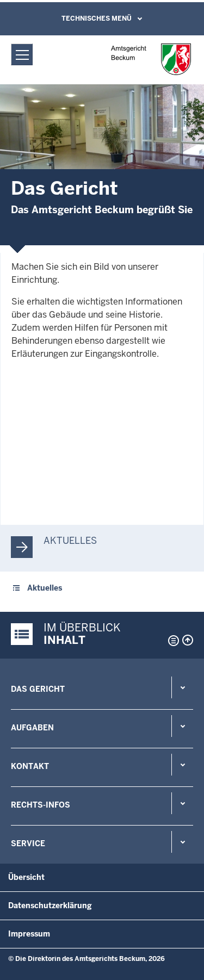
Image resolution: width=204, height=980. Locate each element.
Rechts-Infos (41, 805)
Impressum (29, 934)
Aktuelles (70, 541)
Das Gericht (38, 689)
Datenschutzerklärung (50, 905)
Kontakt (30, 766)
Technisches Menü (97, 18)
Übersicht (26, 877)
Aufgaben (32, 728)
